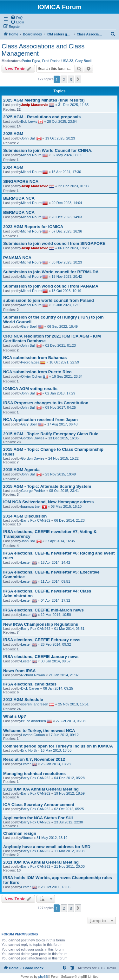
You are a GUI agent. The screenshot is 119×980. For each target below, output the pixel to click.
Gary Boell (83, 61)
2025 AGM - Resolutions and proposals (42, 117)
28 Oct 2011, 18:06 (56, 887)
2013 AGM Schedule (23, 700)
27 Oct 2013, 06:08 (71, 721)
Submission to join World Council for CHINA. (48, 150)
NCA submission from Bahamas (35, 358)
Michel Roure (31, 155)
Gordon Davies (33, 438)
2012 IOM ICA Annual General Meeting (41, 789)
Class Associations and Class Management (43, 50)
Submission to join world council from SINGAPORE (54, 243)
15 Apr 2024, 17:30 (66, 172)
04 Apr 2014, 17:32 (55, 600)
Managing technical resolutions (34, 774)
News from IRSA (20, 671)
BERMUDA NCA (19, 198)
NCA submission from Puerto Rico (37, 372)
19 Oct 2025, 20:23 (60, 138)
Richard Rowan (33, 675)
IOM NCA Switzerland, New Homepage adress (48, 502)
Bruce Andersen (33, 721)
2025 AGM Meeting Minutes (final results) (44, 100)
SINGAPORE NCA (21, 181)
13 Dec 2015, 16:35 (63, 438)
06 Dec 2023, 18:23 (73, 248)
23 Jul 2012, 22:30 (69, 822)
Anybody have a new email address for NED (47, 847)
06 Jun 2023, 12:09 (66, 305)
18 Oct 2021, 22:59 (64, 362)
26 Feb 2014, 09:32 (56, 644)
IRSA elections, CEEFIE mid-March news (43, 610)
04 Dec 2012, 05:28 (69, 778)
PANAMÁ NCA (17, 258)
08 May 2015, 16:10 (66, 506)
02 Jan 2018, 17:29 (60, 393)
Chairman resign (20, 833)
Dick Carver (30, 688)
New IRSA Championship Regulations (41, 624)
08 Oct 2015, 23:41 (64, 491)
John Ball (28, 138)
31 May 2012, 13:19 (52, 838)
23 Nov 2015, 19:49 (61, 474)
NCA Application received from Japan (40, 420)
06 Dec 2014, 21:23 (69, 520)
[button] (78, 79)
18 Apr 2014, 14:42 (55, 562)
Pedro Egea (31, 61)
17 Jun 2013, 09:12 (64, 735)
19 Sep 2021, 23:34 (67, 376)
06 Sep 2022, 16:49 (63, 326)
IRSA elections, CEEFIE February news (42, 640)
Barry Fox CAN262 (36, 520)
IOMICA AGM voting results (30, 389)
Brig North (29, 750)
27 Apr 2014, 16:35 (60, 541)
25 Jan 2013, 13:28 (56, 764)
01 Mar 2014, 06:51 (69, 629)
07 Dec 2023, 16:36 (67, 231)
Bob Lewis (29, 121)
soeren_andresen (35, 704)
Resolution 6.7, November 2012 (34, 759)
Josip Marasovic (35, 105)
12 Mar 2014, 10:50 (56, 615)
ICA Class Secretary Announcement (39, 805)
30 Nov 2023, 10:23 (67, 262)
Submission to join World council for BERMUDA (51, 272)
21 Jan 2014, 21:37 (64, 675)
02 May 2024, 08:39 (67, 155)
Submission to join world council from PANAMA (51, 286)
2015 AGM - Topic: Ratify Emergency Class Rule (51, 434)
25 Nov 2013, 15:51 (73, 704)
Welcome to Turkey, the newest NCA (39, 731)
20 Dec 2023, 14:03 (67, 217)
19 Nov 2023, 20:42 (67, 276)
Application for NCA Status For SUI (38, 818)
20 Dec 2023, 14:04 (67, 203)
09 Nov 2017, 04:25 (61, 407)
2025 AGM (13, 134)
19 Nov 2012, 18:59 (69, 793)
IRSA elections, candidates (30, 684)
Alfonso (27, 838)
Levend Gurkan (33, 735)
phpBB (43, 977)
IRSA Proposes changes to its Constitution (46, 403)
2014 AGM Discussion (25, 516)
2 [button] (64, 79)
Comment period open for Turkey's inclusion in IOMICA (58, 746)
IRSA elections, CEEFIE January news (41, 657)
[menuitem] (17, 17)
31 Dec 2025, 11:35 (73, 105)
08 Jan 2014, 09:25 (58, 688)
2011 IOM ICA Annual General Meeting (41, 862)
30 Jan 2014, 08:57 (56, 661)
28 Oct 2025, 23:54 (62, 121)
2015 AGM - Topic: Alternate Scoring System (47, 486)
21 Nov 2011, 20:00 (69, 866)
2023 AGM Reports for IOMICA (33, 227)
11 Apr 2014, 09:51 (55, 581)
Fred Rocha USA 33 (58, 61)
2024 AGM (13, 167)
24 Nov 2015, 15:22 (63, 458)
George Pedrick (33, 491)
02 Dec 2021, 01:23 (61, 345)
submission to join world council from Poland (49, 300)
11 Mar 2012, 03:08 (69, 851)
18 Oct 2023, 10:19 (66, 291)
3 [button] (71, 79)
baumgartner (31, 506)
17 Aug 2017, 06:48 (62, 424)
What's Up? (15, 716)
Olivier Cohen (32, 376)
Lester (26, 562)
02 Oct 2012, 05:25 (69, 809)
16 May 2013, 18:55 (56, 750)
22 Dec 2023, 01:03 (73, 186)
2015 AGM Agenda (21, 470)
